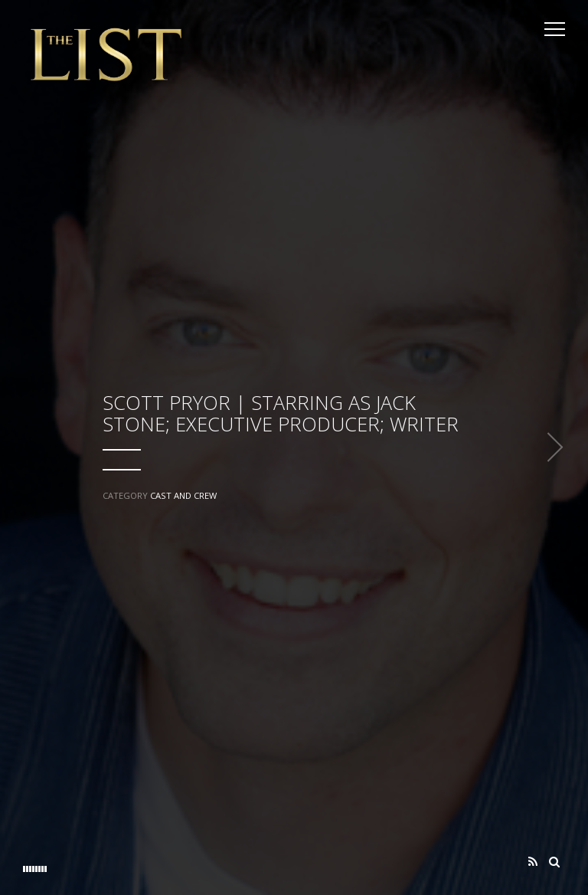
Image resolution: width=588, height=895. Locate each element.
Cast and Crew (183, 495)
